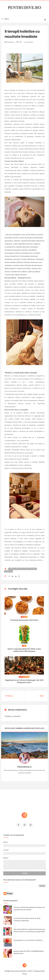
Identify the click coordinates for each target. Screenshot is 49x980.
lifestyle (9, 571)
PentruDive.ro (25, 8)
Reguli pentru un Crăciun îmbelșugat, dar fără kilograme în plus (24, 681)
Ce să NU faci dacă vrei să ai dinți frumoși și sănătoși (27, 919)
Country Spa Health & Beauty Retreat (23, 569)
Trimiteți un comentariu (13, 716)
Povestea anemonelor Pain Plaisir (24, 620)
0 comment (28, 42)
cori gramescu (24, 677)
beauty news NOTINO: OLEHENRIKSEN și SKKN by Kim (29, 952)
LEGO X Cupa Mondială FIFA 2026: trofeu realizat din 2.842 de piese (24, 650)
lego (24, 646)
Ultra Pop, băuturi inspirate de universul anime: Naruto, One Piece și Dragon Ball (29, 930)
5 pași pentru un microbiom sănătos (28, 940)
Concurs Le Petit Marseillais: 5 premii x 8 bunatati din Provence (29, 909)
